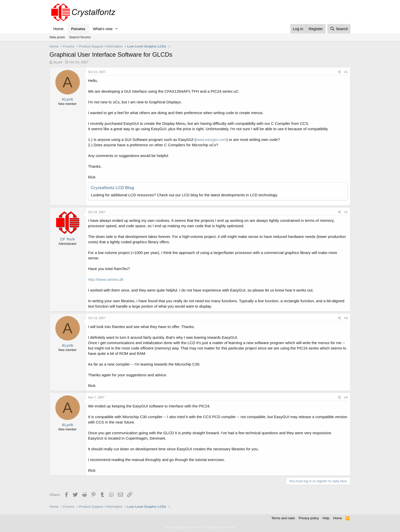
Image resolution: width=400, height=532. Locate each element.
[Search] (339, 29)
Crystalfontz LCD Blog (112, 188)
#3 (346, 318)
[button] (117, 29)
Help (326, 518)
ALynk (58, 62)
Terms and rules (283, 518)
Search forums (80, 37)
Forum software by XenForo (200, 527)
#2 (346, 212)
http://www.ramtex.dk (106, 279)
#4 (346, 397)
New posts (57, 37)
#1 (346, 72)
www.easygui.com (211, 140)
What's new (103, 29)
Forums (78, 29)
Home (58, 29)
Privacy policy (309, 518)
